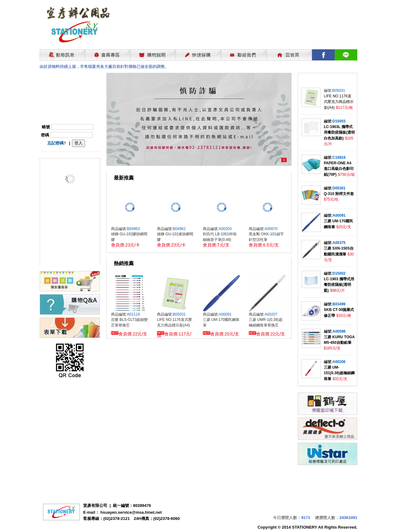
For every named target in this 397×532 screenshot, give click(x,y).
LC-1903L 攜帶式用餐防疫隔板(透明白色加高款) (339, 133)
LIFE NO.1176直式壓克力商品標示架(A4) (339, 102)
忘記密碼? (57, 143)
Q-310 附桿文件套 (339, 194)
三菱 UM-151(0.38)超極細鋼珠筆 (339, 373)
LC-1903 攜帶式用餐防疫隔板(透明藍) (339, 285)
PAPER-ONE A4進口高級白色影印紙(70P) (339, 169)
